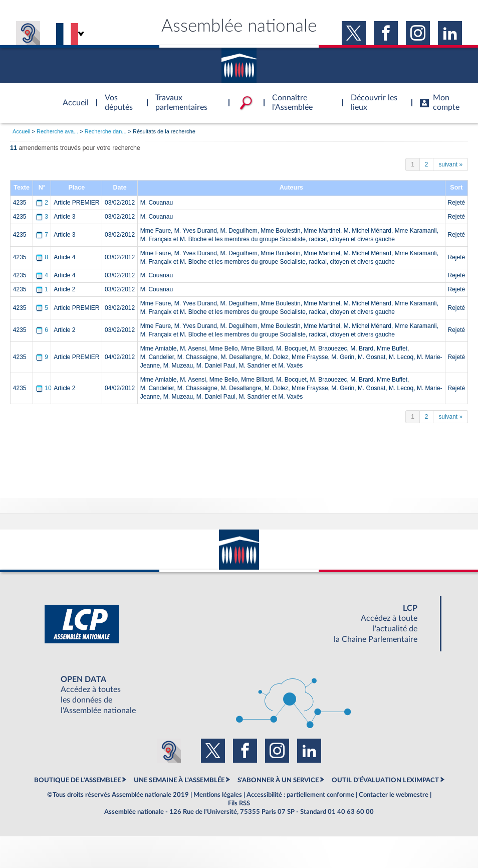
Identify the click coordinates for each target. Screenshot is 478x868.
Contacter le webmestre (394, 795)
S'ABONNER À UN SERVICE (278, 780)
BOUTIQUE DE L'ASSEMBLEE (77, 780)
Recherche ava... (57, 131)
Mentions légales (218, 795)
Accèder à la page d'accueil (72, 97)
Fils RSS (239, 803)
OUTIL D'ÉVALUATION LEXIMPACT (385, 780)
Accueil (21, 131)
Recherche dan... (106, 131)
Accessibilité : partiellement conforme (300, 795)
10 (44, 388)
